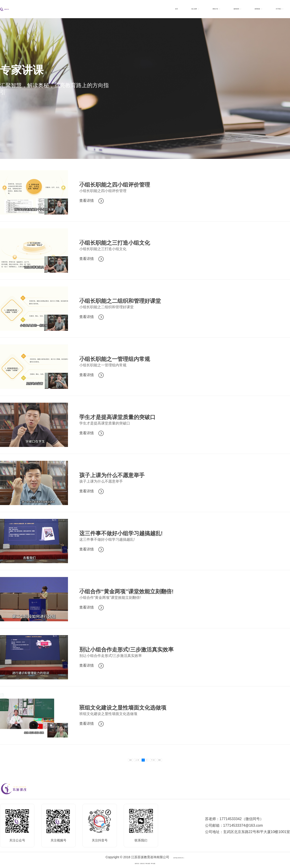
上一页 (125, 759)
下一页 (165, 759)
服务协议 (123, 863)
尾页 (182, 759)
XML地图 (168, 863)
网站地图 (152, 863)
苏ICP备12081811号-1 (179, 857)
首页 (108, 759)
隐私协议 (138, 863)
